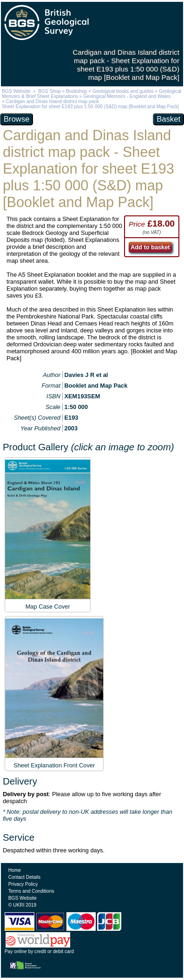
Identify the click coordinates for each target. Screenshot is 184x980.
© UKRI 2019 (22, 905)
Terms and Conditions (31, 891)
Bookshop (77, 91)
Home (15, 870)
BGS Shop (49, 91)
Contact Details (24, 877)
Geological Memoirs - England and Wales (127, 96)
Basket (168, 119)
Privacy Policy (23, 884)
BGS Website (16, 91)
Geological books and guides (123, 91)
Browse (16, 119)
